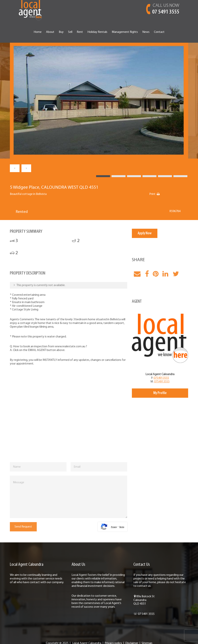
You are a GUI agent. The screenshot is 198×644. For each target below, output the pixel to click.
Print (152, 194)
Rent (80, 32)
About (50, 32)
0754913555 (161, 378)
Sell (70, 32)
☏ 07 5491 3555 (144, 614)
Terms (122, 527)
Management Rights (125, 32)
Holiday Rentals (97, 32)
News (146, 32)
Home (38, 32)
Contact (159, 32)
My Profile (160, 393)
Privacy (114, 527)
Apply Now (145, 233)
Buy (61, 32)
